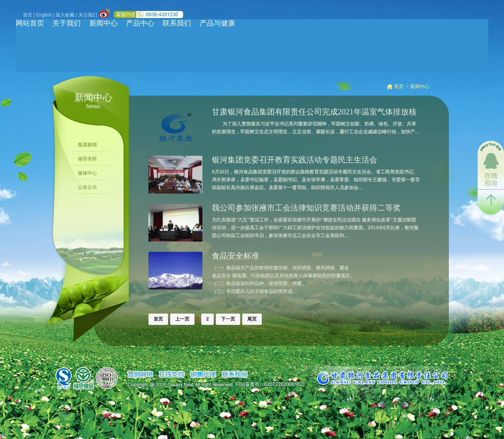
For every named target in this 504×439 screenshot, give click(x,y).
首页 (28, 15)
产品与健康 (217, 23)
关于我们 (67, 23)
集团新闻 (87, 145)
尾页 (252, 319)
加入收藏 (65, 15)
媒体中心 (87, 173)
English (44, 15)
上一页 (182, 319)
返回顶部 (491, 202)
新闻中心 (104, 23)
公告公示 (87, 187)
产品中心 (140, 23)
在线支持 (171, 375)
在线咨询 (491, 165)
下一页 (228, 319)
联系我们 (177, 23)
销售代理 (203, 375)
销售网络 (140, 375)
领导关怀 (87, 159)
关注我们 (88, 15)
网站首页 (30, 23)
